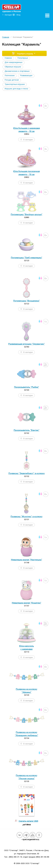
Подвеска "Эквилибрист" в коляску (27, 474)
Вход (18, 15)
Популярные (23, 58)
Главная (6, 37)
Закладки (8, 15)
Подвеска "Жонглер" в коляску (26, 517)
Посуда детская (12, 80)
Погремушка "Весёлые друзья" (27, 215)
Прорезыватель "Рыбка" (27, 387)
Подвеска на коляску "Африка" (26, 691)
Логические (10, 76)
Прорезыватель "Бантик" (27, 430)
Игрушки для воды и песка (16, 89)
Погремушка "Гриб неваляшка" (27, 258)
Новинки (8, 58)
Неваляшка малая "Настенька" (27, 560)
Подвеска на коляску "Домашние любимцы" (27, 734)
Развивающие (26, 76)
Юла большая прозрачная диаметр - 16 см (26, 173)
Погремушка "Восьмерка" (26, 301)
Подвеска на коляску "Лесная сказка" (26, 777)
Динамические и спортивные (17, 71)
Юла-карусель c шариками (26, 648)
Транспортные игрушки (15, 84)
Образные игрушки (13, 67)
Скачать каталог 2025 (28, 821)
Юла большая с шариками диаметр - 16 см (27, 130)
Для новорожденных (14, 63)
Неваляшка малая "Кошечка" (27, 603)
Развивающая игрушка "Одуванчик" (27, 344)
